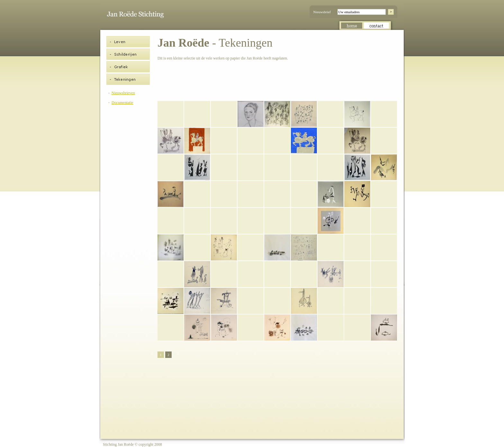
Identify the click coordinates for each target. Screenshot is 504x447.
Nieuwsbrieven (123, 93)
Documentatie (122, 103)
